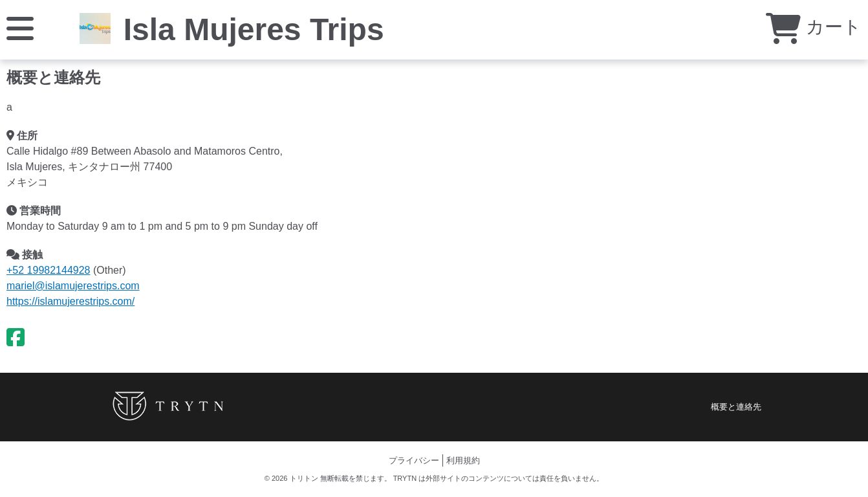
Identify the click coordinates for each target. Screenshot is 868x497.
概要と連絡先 (736, 407)
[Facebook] (16, 338)
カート (814, 27)
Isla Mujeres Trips (254, 29)
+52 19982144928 (48, 270)
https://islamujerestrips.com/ (71, 301)
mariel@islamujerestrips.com (73, 286)
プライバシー (414, 460)
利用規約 (463, 460)
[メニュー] (20, 28)
